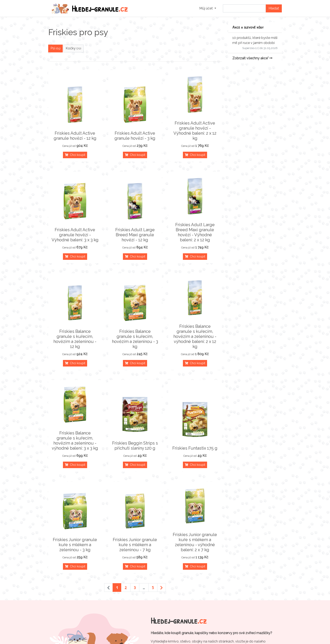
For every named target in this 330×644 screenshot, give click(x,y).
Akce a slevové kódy (248, 27)
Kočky (73, 48)
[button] (208, 8)
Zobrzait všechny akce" (252, 58)
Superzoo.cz (250, 48)
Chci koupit (75, 155)
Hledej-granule (90, 8)
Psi (56, 48)
